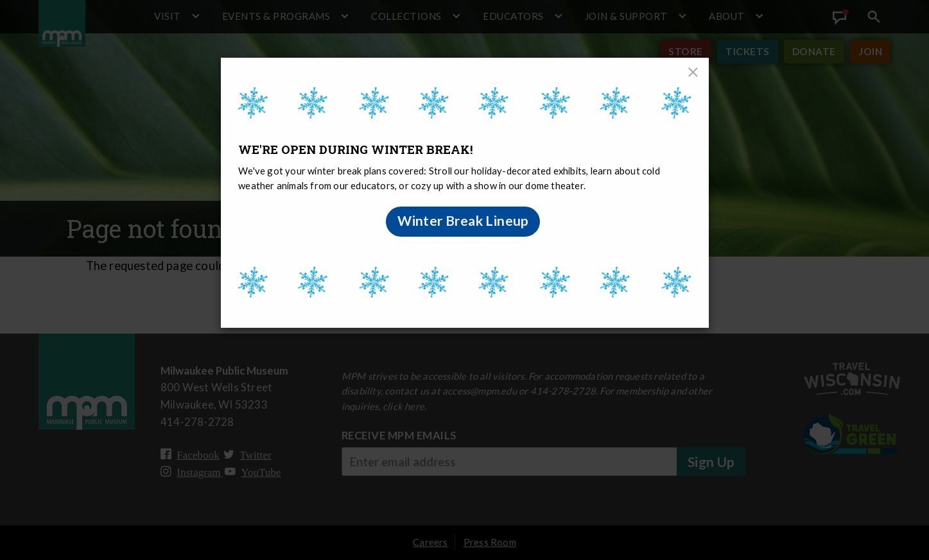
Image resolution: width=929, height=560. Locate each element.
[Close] (693, 73)
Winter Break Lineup (463, 221)
